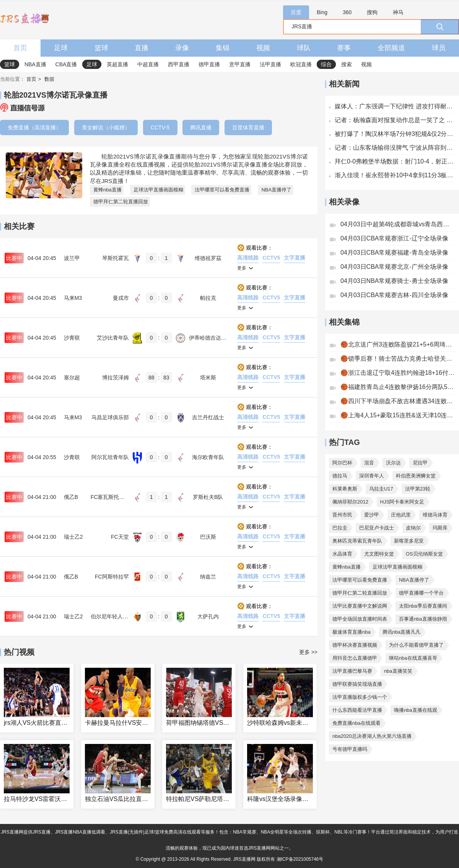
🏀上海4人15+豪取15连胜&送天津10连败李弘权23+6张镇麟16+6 (398, 415)
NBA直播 (35, 64)
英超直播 (117, 64)
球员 (439, 48)
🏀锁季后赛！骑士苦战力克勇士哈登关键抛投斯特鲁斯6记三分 (398, 359)
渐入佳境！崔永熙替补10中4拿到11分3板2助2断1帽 (395, 175)
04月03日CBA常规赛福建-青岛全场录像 (394, 253)
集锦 (223, 48)
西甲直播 (179, 64)
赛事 (344, 48)
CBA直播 (66, 64)
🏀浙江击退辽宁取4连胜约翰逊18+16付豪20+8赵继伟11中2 (398, 373)
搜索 (347, 64)
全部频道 (391, 48)
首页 (20, 48)
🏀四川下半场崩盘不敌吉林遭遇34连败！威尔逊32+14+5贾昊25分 (398, 401)
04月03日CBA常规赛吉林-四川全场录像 (394, 295)
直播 (142, 48)
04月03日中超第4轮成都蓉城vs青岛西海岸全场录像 (398, 224)
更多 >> (308, 652)
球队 (304, 48)
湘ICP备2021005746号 (300, 859)
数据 (49, 79)
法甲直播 (270, 64)
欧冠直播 (301, 64)
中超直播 (148, 64)
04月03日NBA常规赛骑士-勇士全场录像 (394, 281)
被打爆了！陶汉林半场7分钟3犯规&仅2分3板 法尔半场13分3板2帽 (395, 134)
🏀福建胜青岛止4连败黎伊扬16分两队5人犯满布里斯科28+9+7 (398, 387)
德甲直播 (209, 64)
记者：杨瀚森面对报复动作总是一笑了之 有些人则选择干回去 (395, 120)
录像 (182, 48)
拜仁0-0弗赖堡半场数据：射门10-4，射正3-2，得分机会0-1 (395, 161)
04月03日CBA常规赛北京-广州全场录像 (394, 267)
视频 (263, 48)
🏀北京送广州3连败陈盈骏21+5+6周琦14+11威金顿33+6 (398, 344)
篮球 (101, 48)
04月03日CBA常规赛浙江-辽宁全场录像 (394, 238)
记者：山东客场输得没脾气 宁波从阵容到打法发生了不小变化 (395, 148)
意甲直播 (240, 64)
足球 (61, 48)
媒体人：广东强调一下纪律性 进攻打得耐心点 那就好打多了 (395, 106)
